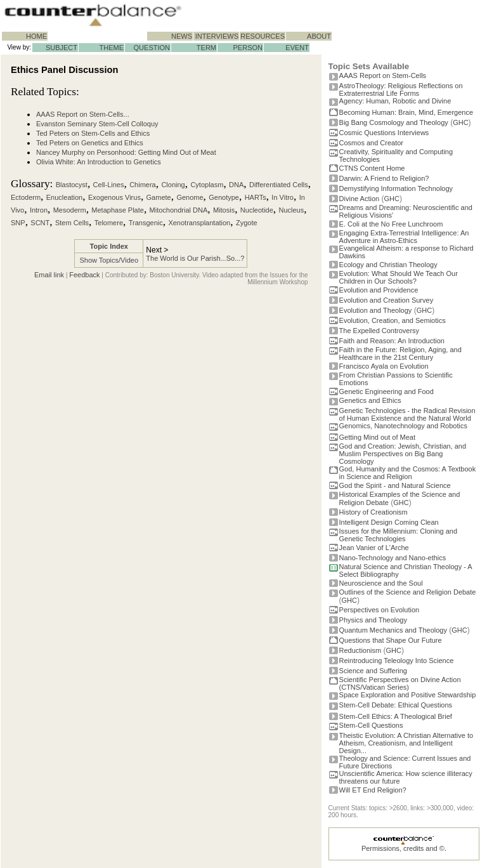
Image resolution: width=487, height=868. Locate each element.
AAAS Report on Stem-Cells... (83, 114)
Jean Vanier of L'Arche (374, 548)
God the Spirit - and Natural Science (395, 485)
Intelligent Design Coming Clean (389, 522)
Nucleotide (257, 210)
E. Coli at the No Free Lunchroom (391, 224)
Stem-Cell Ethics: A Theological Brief (396, 716)
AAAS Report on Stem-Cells (383, 76)
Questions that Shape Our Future (391, 640)
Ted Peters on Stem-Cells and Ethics (93, 133)
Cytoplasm (207, 185)
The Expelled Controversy (380, 331)
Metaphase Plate (118, 210)
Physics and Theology (373, 620)
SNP (18, 223)
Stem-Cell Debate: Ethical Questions (396, 705)
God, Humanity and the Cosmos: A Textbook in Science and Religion (408, 473)
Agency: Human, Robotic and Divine (395, 101)
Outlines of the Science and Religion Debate (408, 592)
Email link (49, 275)
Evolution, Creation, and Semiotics (393, 320)
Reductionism (360, 650)
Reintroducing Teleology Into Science (397, 661)
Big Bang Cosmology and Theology (394, 122)
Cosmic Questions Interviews (384, 133)
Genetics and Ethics (370, 400)
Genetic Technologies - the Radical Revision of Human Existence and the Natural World (407, 414)
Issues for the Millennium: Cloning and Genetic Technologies (398, 535)
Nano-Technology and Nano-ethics (393, 558)
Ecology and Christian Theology (388, 265)
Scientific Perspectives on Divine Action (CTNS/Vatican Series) (400, 683)
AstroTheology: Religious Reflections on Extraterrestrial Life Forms (401, 89)
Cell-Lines (109, 185)
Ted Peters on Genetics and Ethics (90, 143)
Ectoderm (26, 197)
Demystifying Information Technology (396, 188)
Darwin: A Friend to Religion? (384, 178)
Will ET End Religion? (373, 790)
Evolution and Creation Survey (386, 300)
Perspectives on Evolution (380, 610)
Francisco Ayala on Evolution (384, 366)
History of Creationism (373, 512)
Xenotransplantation (199, 223)
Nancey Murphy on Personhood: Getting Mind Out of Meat (126, 152)
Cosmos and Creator (372, 143)
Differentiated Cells (279, 185)
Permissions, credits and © (403, 848)
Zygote (247, 223)
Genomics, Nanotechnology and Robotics (403, 426)
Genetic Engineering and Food (386, 391)
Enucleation (65, 197)
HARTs (256, 197)
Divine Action (360, 199)
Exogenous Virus (114, 197)
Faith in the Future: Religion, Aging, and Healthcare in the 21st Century (400, 353)
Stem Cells (72, 223)
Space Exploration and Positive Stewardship (408, 695)
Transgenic (146, 223)
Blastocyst (72, 185)
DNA (236, 185)
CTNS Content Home (372, 168)
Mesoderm (70, 210)
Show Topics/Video (109, 260)
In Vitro (282, 197)
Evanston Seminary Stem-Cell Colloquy (97, 124)
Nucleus (292, 210)
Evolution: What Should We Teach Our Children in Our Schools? (399, 277)
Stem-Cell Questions (371, 725)
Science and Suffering (373, 671)
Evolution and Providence (379, 290)
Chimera (143, 185)
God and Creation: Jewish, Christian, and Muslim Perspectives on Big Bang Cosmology (403, 454)
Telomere (109, 223)
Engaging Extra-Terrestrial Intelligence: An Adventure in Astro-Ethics (404, 237)
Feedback (84, 275)
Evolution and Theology (376, 310)
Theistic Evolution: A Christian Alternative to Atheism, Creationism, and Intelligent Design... (406, 743)
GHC (460, 122)
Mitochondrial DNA (179, 210)
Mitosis (224, 210)
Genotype (224, 197)
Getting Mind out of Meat (377, 437)
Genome (190, 197)
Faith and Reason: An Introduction (392, 341)
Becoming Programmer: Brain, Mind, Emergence (406, 112)
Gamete (159, 197)
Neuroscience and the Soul (381, 583)
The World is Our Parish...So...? (195, 258)
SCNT (40, 223)
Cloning (173, 185)
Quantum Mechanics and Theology (393, 630)
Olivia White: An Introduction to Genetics (99, 162)
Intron (39, 210)
